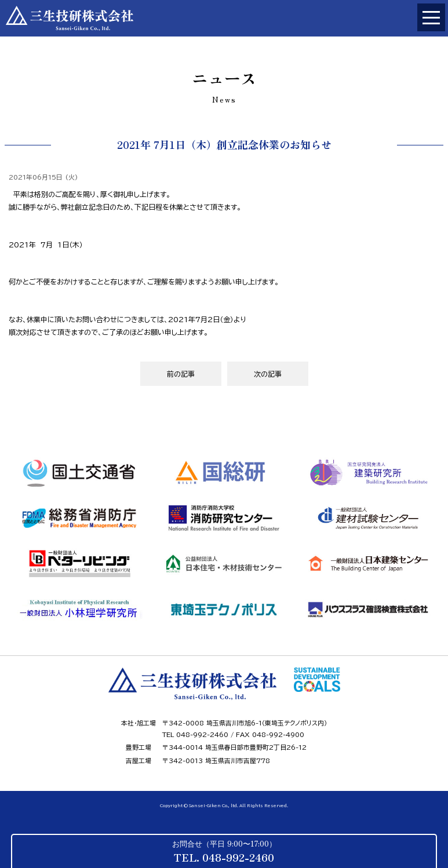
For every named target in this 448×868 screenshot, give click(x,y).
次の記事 (268, 374)
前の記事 (181, 374)
